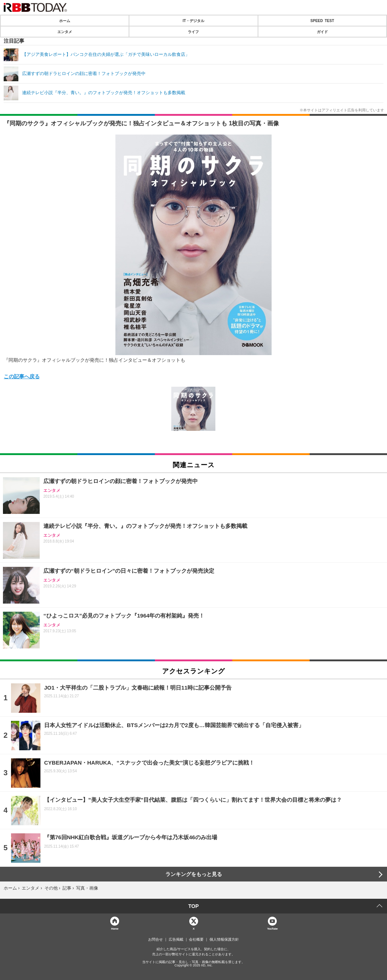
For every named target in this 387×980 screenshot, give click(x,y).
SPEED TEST (322, 21)
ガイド (322, 32)
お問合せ (155, 940)
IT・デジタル (193, 21)
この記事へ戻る (22, 376)
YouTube (273, 928)
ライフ (193, 32)
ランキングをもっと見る (194, 874)
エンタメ (65, 32)
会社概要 (196, 940)
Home (115, 928)
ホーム (65, 21)
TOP (193, 906)
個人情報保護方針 (224, 940)
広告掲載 (176, 940)
